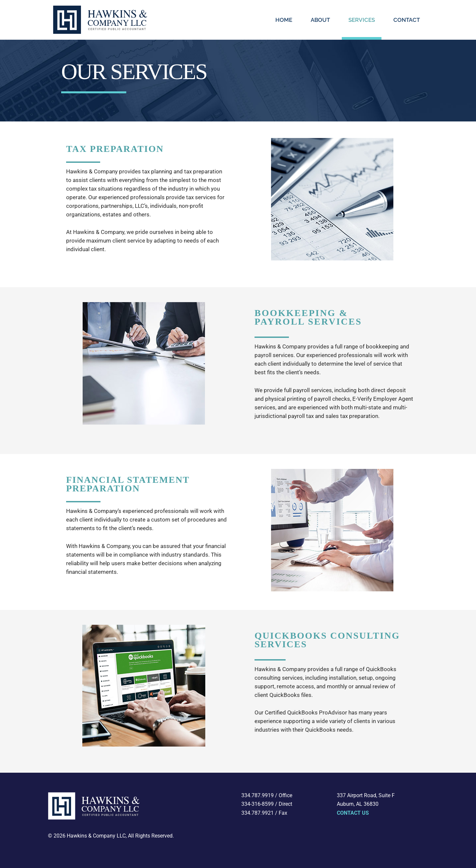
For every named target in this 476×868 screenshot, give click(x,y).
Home (284, 20)
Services (362, 20)
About (320, 20)
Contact (407, 20)
